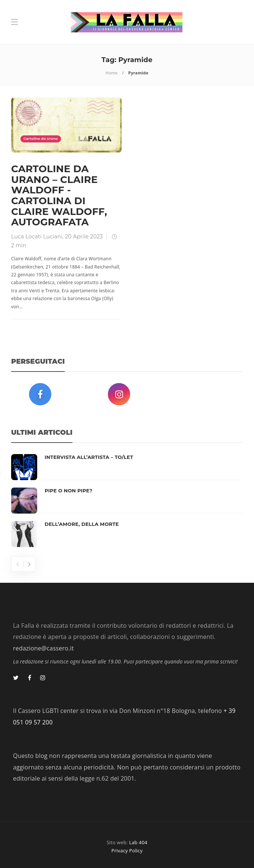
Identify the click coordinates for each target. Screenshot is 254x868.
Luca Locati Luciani (37, 237)
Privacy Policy (127, 851)
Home (112, 73)
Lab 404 (138, 842)
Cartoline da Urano (41, 139)
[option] (127, 501)
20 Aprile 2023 (84, 237)
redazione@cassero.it (43, 648)
